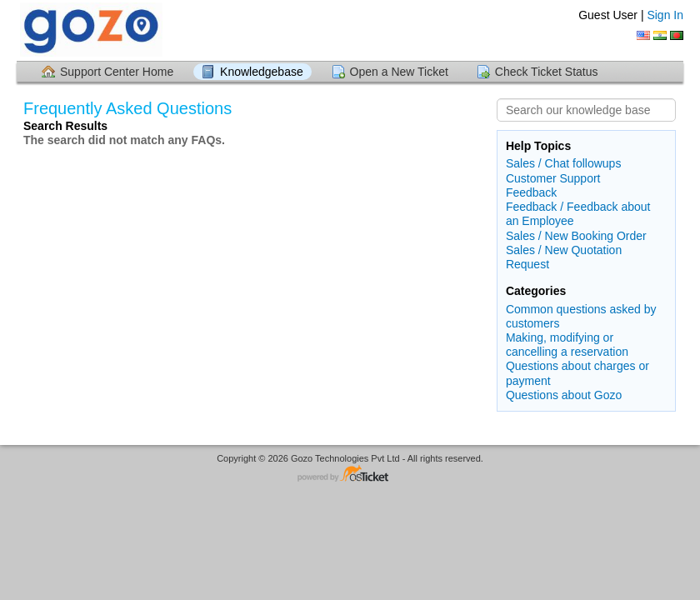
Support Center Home (117, 72)
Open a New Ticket (399, 72)
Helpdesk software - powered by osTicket (350, 475)
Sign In (665, 15)
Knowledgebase (262, 72)
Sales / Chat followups (564, 163)
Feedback (531, 192)
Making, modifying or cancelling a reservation (567, 345)
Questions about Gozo (564, 395)
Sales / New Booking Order (576, 236)
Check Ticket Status (547, 72)
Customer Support (553, 178)
